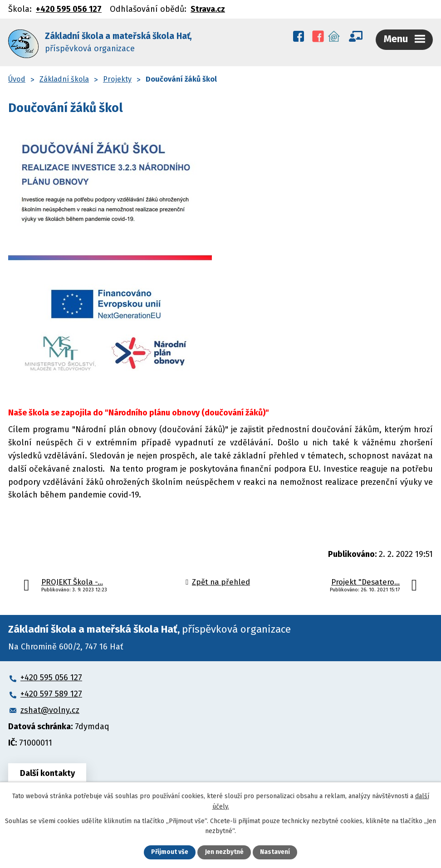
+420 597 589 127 (51, 692)
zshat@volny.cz (50, 708)
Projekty (117, 77)
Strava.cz (208, 9)
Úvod (17, 77)
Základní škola (64, 77)
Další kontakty (48, 771)
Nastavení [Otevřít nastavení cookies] (275, 852)
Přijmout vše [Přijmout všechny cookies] (170, 852)
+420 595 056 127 (69, 9)
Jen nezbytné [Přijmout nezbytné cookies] (224, 852)
